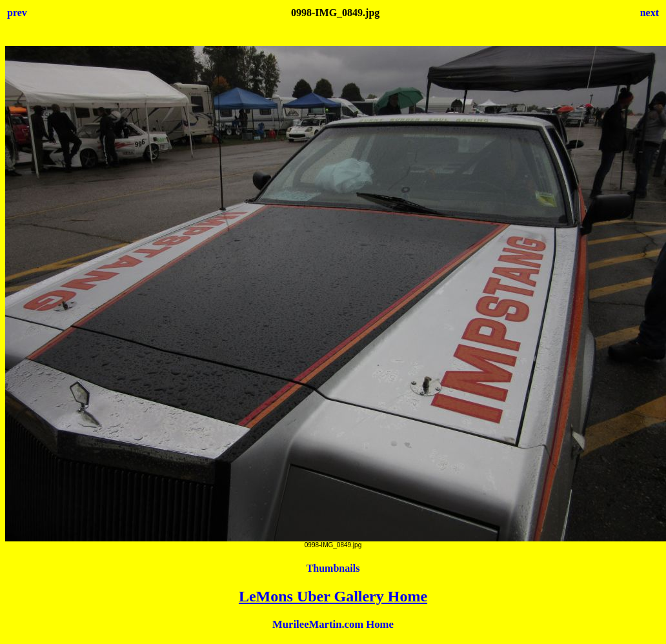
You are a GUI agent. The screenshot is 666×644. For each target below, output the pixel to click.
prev (17, 13)
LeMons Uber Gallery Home (333, 596)
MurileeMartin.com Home (333, 624)
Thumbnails (333, 568)
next (650, 13)
